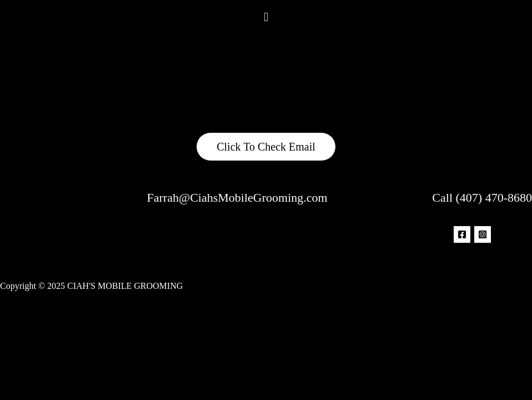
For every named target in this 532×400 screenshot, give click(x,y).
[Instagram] (483, 234)
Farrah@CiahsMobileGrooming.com (237, 197)
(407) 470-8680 (494, 197)
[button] (266, 16)
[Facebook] (462, 234)
